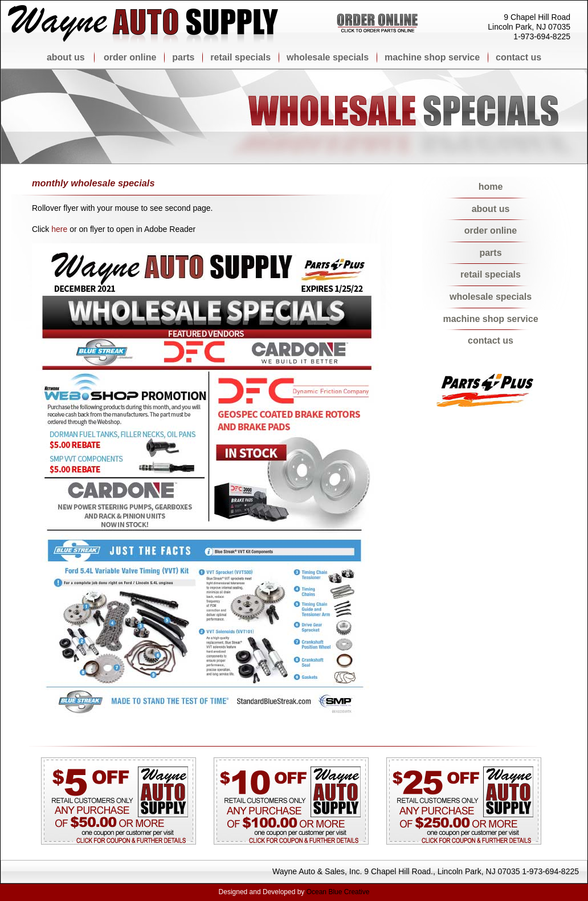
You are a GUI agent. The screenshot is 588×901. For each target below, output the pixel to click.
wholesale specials (328, 57)
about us (67, 57)
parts (183, 57)
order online (131, 57)
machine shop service (432, 57)
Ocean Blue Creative (338, 892)
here (59, 229)
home (491, 187)
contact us (517, 57)
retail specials (241, 57)
